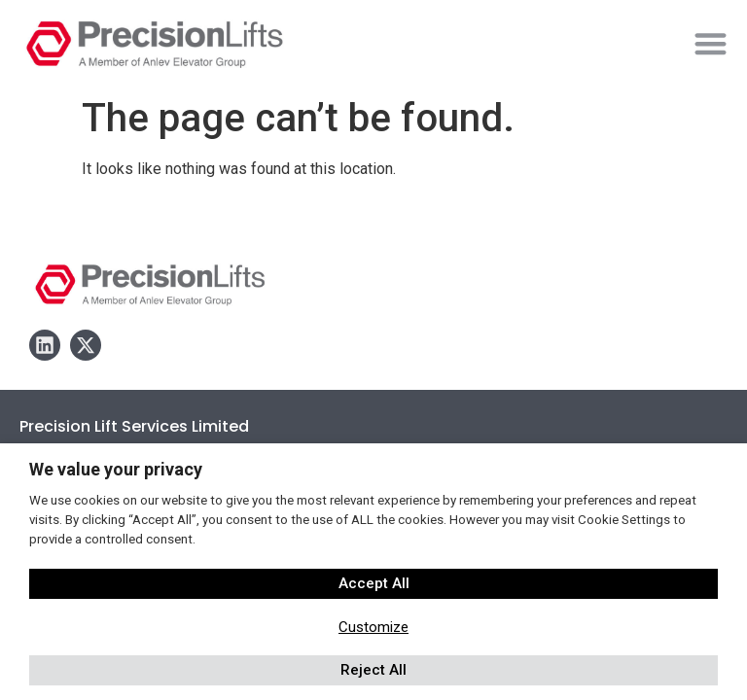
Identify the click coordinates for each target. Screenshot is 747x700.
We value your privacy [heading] (116, 469)
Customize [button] (373, 627)
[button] (711, 43)
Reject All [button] (373, 670)
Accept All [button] (374, 583)
